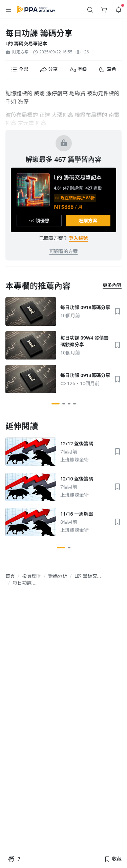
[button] (8, 9)
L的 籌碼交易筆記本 (26, 43)
